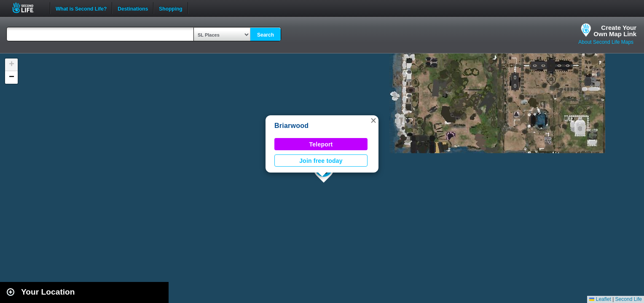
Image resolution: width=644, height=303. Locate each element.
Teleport (321, 144)
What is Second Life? (81, 8)
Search (266, 35)
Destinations (133, 8)
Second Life (28, 8)
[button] (373, 120)
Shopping (170, 8)
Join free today (321, 161)
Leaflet (600, 299)
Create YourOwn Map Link (615, 31)
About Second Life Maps (606, 42)
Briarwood (291, 126)
